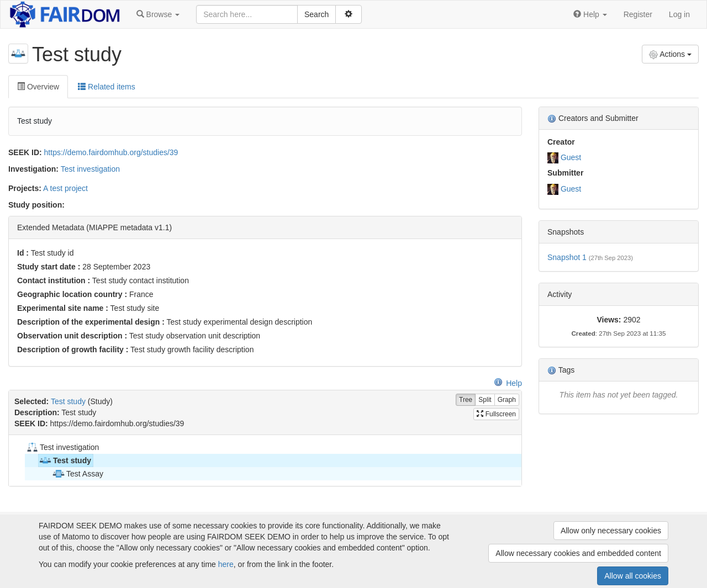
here (226, 564)
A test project (65, 188)
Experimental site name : (63, 308)
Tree (466, 400)
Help (508, 383)
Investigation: (33, 169)
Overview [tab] (38, 87)
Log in (679, 14)
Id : (23, 253)
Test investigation (90, 169)
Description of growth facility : (73, 349)
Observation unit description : (72, 336)
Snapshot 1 (567, 257)
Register (638, 14)
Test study (68, 401)
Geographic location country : (72, 294)
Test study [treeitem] (65, 460)
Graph (507, 400)
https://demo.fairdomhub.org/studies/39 (111, 152)
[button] (158, 14)
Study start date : (49, 267)
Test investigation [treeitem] (62, 447)
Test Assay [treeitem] (78, 474)
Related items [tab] (106, 87)
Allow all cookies (633, 576)
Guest (571, 157)
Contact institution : (54, 280)
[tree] (265, 460)
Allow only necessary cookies (611, 531)
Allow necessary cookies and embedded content (578, 553)
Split (485, 400)
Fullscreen (496, 414)
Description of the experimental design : (91, 322)
